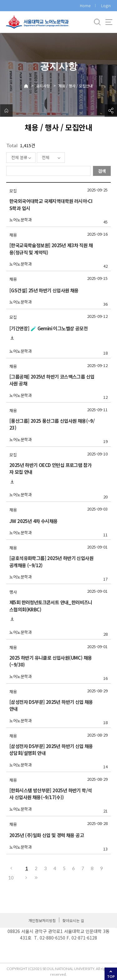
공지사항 (43, 86)
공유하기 (111, 111)
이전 (11, 868)
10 (11, 878)
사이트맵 (109, 22)
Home (85, 5)
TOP (111, 976)
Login (106, 5)
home (6, 111)
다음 (27, 878)
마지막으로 (36, 878)
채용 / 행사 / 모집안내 (76, 86)
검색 (102, 171)
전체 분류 (19, 157)
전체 (46, 157)
